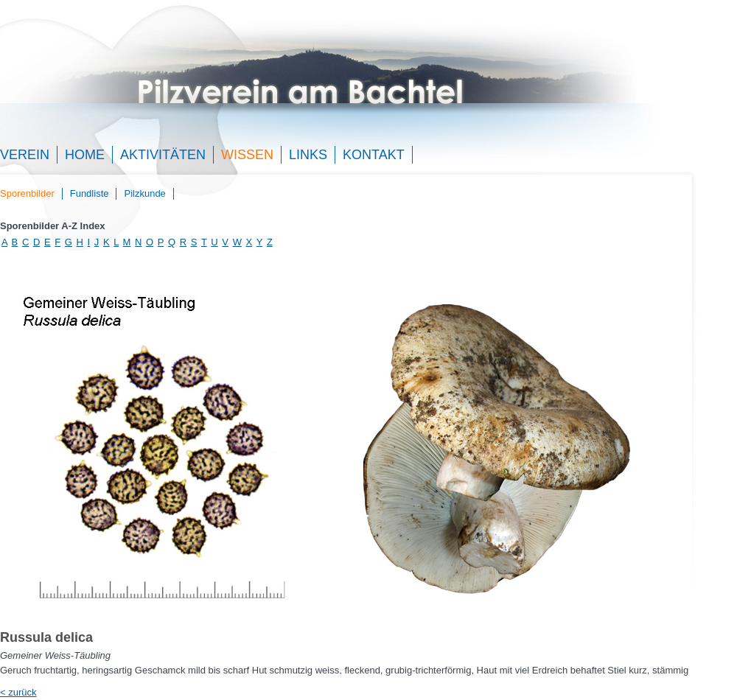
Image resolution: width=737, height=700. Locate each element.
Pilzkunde (144, 193)
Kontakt (374, 155)
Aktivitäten (163, 155)
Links (308, 155)
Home (85, 155)
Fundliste (90, 193)
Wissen (247, 155)
